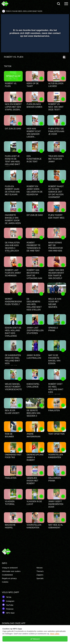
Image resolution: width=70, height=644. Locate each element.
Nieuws (39, 568)
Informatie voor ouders (11, 571)
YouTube (8, 605)
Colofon (5, 582)
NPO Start (8, 613)
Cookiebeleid (7, 575)
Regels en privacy (9, 578)
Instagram (8, 601)
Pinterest (8, 609)
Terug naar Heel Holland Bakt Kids (24, 11)
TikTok (7, 597)
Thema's (40, 571)
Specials (40, 578)
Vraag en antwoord (10, 568)
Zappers (40, 575)
